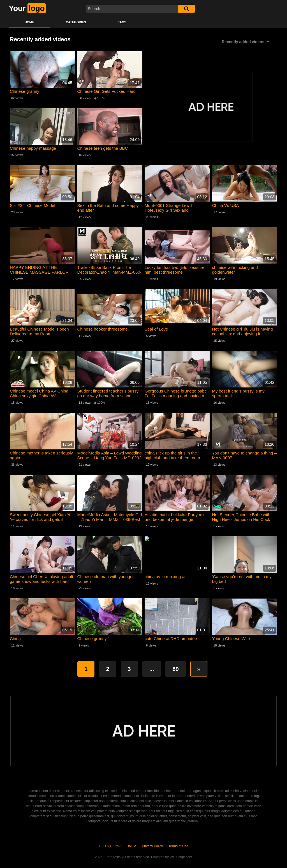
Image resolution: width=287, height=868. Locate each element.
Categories (76, 22)
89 (175, 669)
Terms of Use (178, 846)
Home (29, 22)
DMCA (131, 846)
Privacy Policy (152, 846)
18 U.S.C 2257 (110, 846)
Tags (122, 22)
